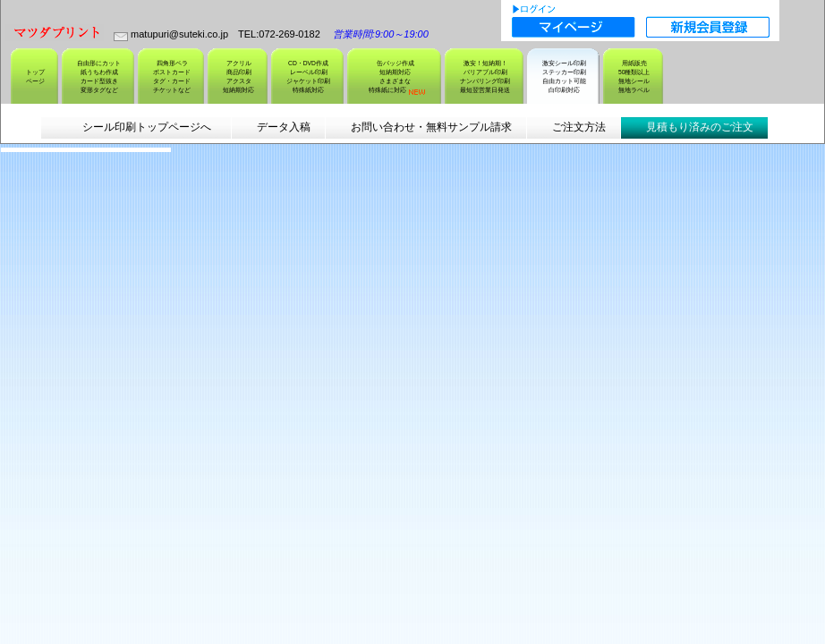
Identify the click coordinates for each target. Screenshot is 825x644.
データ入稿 (284, 127)
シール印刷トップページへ (146, 127)
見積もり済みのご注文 (700, 127)
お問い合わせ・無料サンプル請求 (431, 127)
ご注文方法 (579, 127)
